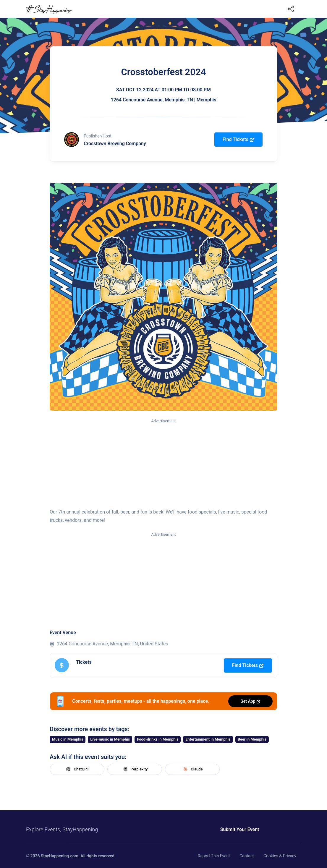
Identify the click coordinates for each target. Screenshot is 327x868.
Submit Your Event (240, 829)
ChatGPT (77, 769)
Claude (192, 769)
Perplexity (135, 769)
